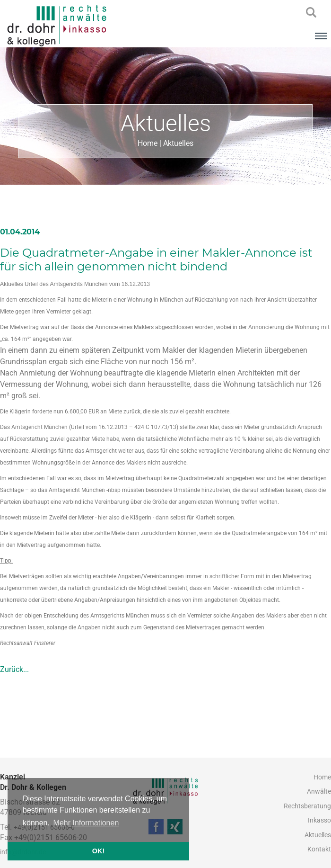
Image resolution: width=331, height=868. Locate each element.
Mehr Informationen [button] (86, 823)
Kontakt (319, 849)
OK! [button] (98, 851)
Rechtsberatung (307, 806)
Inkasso (319, 820)
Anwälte (319, 791)
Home (148, 143)
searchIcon (311, 13)
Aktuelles (178, 143)
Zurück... (14, 669)
